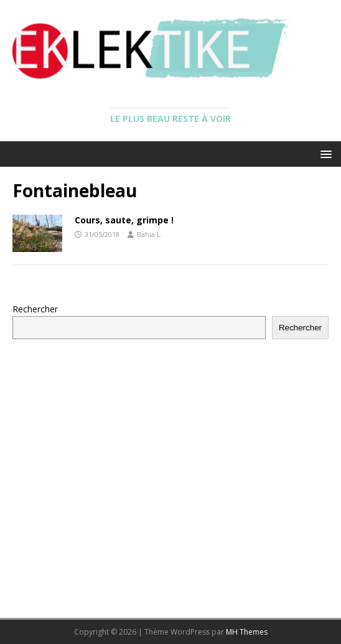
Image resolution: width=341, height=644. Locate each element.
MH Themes (247, 632)
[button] (324, 153)
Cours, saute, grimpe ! (124, 220)
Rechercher (35, 309)
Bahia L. (150, 234)
